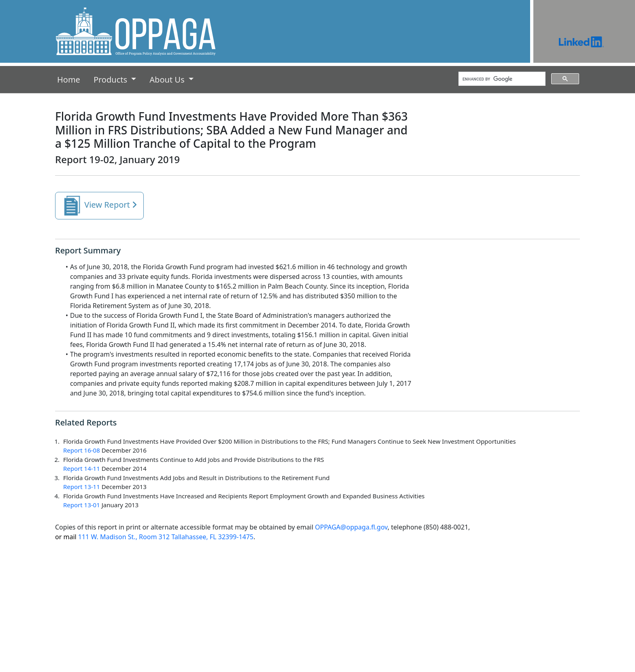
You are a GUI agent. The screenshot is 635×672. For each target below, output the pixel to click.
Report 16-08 (82, 450)
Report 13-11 (82, 487)
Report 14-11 (82, 468)
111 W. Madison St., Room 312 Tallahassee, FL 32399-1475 (154, 537)
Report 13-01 (82, 505)
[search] (501, 79)
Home (70, 79)
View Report (99, 206)
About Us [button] (168, 80)
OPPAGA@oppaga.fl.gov (351, 527)
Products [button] (111, 80)
